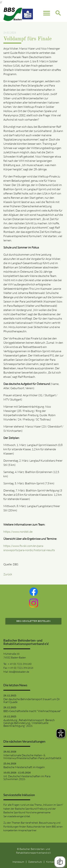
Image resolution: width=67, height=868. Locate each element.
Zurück (8, 574)
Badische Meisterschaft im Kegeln (24, 767)
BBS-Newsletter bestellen (33, 621)
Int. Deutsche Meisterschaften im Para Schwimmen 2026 (27, 778)
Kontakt (50, 862)
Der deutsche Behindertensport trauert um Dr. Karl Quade (32, 701)
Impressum (18, 862)
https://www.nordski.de (18, 532)
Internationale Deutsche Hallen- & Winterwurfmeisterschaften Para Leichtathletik (32, 757)
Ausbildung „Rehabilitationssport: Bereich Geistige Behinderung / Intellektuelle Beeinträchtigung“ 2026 (29, 723)
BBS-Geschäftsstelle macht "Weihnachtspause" (32, 711)
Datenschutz (35, 862)
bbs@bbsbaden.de (19, 672)
